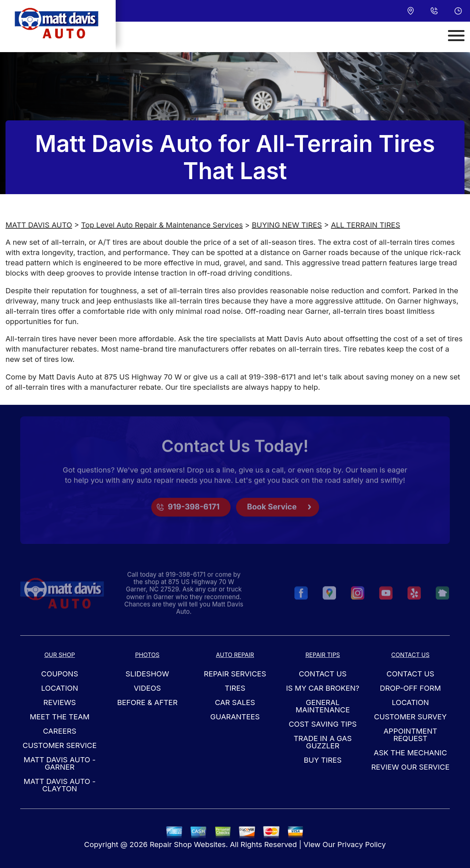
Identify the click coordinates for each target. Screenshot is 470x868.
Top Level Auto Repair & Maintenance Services (162, 225)
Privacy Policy (362, 845)
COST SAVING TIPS (323, 724)
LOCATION (60, 688)
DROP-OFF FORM (410, 688)
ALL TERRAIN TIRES (366, 225)
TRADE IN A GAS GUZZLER (323, 742)
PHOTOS (147, 655)
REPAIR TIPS (323, 655)
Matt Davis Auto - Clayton (59, 785)
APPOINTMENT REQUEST (411, 735)
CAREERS (60, 731)
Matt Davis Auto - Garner (59, 763)
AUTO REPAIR (235, 655)
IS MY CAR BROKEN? (323, 688)
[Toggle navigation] (456, 36)
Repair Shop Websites (188, 845)
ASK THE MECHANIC (411, 753)
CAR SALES (235, 702)
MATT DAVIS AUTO (39, 225)
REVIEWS (60, 702)
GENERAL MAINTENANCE (323, 706)
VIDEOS (147, 688)
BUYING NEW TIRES (287, 225)
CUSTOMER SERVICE (60, 745)
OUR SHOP (60, 655)
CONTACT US (323, 674)
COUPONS (60, 674)
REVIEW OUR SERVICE (410, 767)
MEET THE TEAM (60, 717)
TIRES (235, 688)
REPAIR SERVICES (235, 674)
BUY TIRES (323, 760)
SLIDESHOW (147, 674)
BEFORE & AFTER (147, 702)
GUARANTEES (235, 717)
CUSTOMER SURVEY (411, 717)
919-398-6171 (272, 377)
